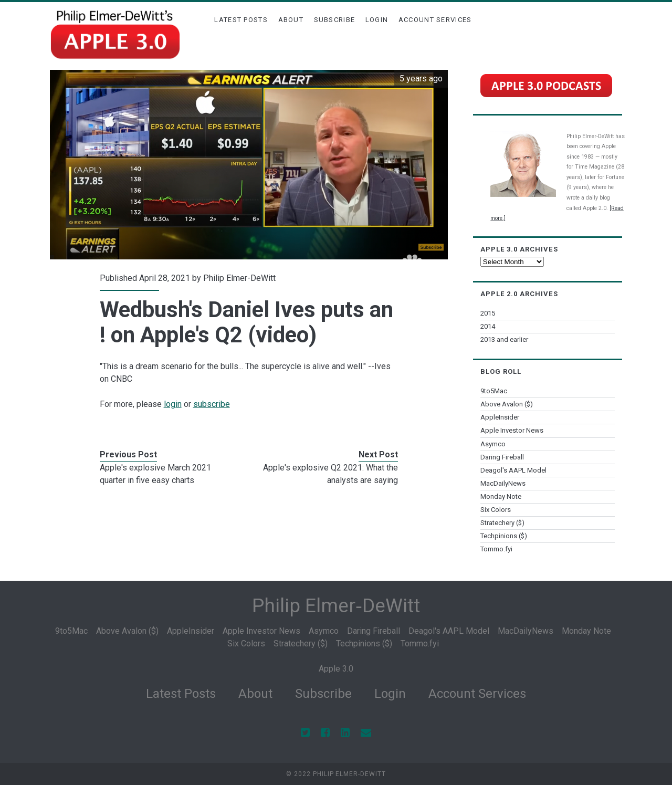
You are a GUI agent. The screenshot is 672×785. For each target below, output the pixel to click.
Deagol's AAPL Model (513, 470)
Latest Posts (241, 20)
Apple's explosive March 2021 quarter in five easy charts (155, 474)
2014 (488, 326)
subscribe (212, 404)
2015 (488, 313)
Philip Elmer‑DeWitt (336, 606)
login (173, 404)
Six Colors (496, 510)
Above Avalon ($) (507, 404)
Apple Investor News (512, 430)
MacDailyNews (503, 483)
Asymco (493, 444)
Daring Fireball (502, 457)
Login (377, 20)
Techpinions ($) (504, 536)
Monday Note (501, 496)
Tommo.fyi (496, 549)
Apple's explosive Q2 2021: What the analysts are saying (330, 474)
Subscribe (335, 20)
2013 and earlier (504, 339)
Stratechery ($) (502, 523)
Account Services (435, 20)
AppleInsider (500, 417)
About (291, 20)
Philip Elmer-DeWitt (239, 278)
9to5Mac (494, 391)
